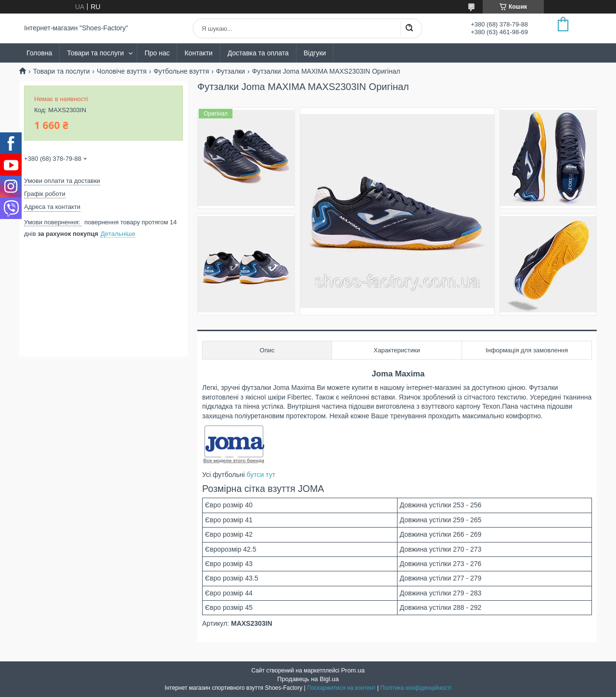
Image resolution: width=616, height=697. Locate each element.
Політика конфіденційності (416, 688)
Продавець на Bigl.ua (308, 679)
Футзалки (231, 71)
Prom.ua (353, 670)
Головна (39, 53)
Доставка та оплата (258, 53)
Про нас (157, 53)
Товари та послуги (95, 53)
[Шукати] (409, 28)
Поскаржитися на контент (341, 688)
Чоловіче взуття (122, 71)
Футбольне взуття (181, 71)
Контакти (198, 53)
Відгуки (315, 53)
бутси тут (261, 475)
